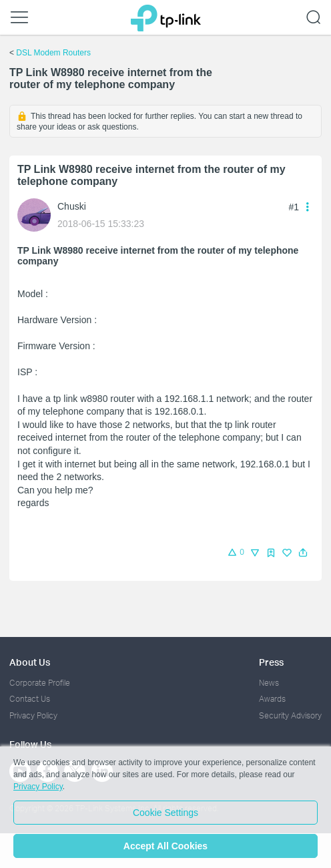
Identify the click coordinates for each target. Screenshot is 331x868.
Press (271, 662)
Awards (272, 699)
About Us (30, 662)
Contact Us (30, 699)
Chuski (72, 206)
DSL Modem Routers (53, 53)
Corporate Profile (40, 683)
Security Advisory (290, 715)
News (269, 683)
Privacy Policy (33, 715)
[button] (303, 553)
